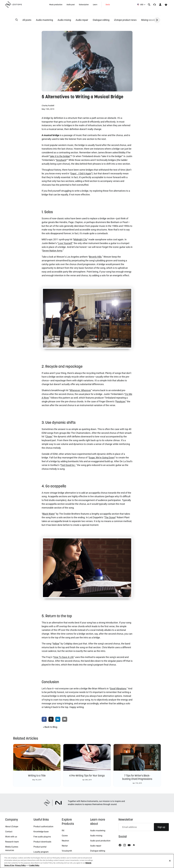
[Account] (160, 5)
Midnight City (80, 239)
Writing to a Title (37, 776)
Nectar (65, 846)
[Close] (170, 861)
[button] (17, 20)
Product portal (40, 847)
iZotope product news (125, 20)
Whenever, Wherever (80, 390)
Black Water (49, 514)
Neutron (65, 841)
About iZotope (12, 827)
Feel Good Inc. (68, 465)
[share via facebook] (44, 719)
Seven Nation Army (52, 251)
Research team (12, 842)
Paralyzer (120, 401)
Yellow (56, 644)
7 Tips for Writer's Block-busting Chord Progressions (137, 777)
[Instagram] (125, 845)
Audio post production (100, 841)
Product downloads (42, 842)
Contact (9, 832)
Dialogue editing (101, 20)
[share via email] (65, 719)
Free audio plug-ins (42, 837)
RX (63, 831)
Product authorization (43, 827)
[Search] (149, 5)
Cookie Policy (34, 865)
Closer (49, 437)
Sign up (161, 827)
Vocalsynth (67, 851)
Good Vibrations (118, 689)
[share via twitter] (51, 719)
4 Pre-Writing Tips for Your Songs (87, 776)
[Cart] (166, 5)
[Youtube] (129, 845)
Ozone (65, 836)
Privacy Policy (20, 865)
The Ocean (110, 517)
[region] (87, 861)
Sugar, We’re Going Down (102, 458)
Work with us (11, 837)
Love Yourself (65, 243)
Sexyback (61, 160)
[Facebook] (120, 845)
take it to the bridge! (60, 156)
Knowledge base (41, 832)
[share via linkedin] (58, 719)
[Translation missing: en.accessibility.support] (155, 5)
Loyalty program (41, 852)
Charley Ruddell (48, 106)
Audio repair (82, 20)
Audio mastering (44, 20)
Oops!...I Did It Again (81, 174)
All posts (27, 20)
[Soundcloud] (134, 845)
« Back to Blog (50, 727)
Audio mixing (64, 20)
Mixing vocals (148, 20)
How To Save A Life (64, 657)
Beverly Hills (95, 257)
